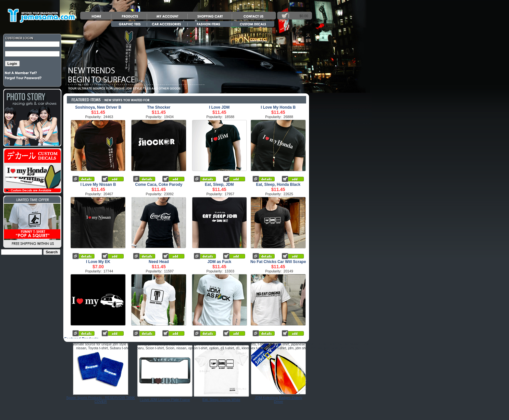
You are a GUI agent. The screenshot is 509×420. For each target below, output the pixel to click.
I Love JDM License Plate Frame (165, 400)
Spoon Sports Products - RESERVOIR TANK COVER (101, 400)
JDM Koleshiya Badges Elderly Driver (279, 400)
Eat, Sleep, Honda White (222, 400)
